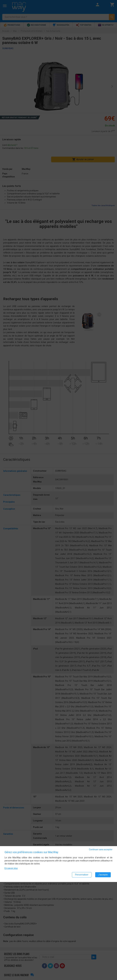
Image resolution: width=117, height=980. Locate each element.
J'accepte (103, 875)
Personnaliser (82, 875)
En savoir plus (11, 868)
